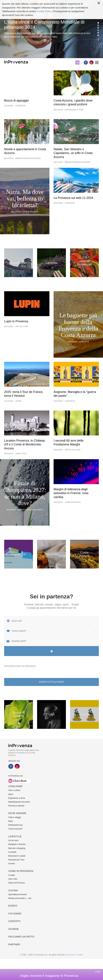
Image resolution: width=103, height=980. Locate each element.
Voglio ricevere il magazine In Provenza (49, 976)
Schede (14, 929)
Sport (11, 794)
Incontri (12, 864)
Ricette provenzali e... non (20, 898)
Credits (80, 955)
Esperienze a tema (17, 798)
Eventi (13, 906)
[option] (51, 29)
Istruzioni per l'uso (16, 860)
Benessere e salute (17, 856)
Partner (14, 944)
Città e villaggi (15, 817)
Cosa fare (15, 786)
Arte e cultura (14, 790)
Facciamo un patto (21, 937)
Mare (11, 821)
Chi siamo (15, 913)
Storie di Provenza (16, 883)
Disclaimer (70, 955)
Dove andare (17, 813)
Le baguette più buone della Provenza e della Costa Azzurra (78, 325)
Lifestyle (15, 836)
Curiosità (12, 852)
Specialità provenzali (17, 894)
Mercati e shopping (17, 848)
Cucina (13, 890)
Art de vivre (13, 840)
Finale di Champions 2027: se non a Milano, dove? (25, 493)
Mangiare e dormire (17, 844)
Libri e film (13, 879)
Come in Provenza (21, 871)
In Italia (12, 875)
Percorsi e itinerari (16, 806)
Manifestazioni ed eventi (19, 802)
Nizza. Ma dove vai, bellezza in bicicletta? (25, 199)
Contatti (14, 921)
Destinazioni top (15, 825)
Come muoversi (15, 829)
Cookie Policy (44, 11)
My (77, 63)
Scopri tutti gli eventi (51, 682)
